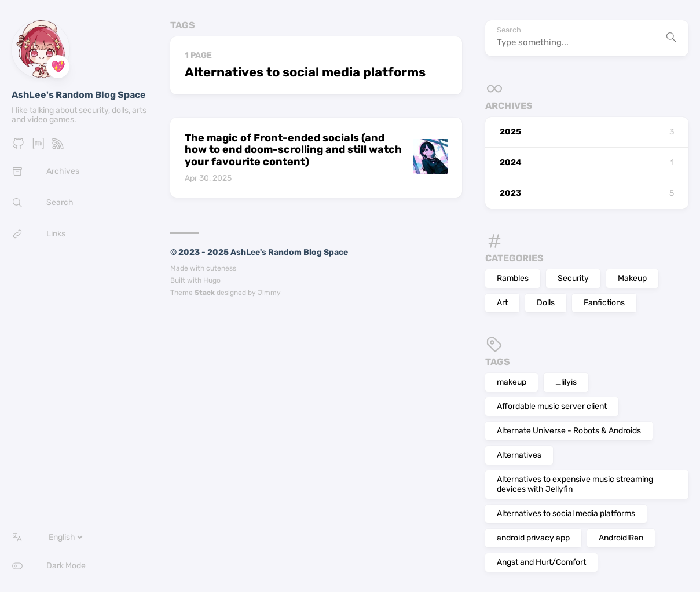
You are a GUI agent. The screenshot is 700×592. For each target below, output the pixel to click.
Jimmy (269, 293)
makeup (512, 382)
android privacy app (533, 538)
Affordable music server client (552, 406)
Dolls (546, 303)
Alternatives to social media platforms (566, 514)
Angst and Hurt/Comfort (541, 562)
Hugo (212, 280)
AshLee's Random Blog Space (79, 95)
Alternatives (519, 455)
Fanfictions (604, 303)
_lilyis (566, 382)
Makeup (632, 278)
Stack (205, 293)
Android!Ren (621, 538)
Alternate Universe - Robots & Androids (569, 431)
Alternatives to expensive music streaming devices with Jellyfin (575, 484)
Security (573, 278)
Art (502, 303)
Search (509, 30)
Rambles (513, 278)
